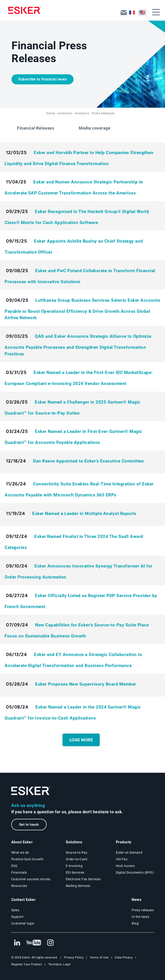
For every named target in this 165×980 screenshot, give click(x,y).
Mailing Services (78, 886)
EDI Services (75, 872)
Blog (135, 923)
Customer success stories (31, 879)
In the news (141, 917)
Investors (65, 113)
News (137, 900)
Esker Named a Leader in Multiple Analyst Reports (84, 514)
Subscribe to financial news (43, 79)
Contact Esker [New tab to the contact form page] (24, 900)
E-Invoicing (74, 866)
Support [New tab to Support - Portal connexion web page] (17, 917)
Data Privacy (124, 957)
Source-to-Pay (77, 853)
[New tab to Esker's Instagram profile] (51, 943)
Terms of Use (99, 957)
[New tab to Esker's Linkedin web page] (17, 943)
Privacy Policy (74, 957)
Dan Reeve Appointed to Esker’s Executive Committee (88, 461)
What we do (20, 853)
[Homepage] (25, 10)
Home (50, 113)
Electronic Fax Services (83, 879)
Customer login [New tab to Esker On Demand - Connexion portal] (23, 923)
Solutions (74, 842)
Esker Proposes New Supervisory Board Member (86, 684)
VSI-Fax (122, 859)
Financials (19, 872)
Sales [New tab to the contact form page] (15, 910)
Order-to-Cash (77, 859)
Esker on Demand (129, 853)
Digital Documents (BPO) (135, 872)
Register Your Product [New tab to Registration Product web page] (27, 964)
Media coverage (95, 128)
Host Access (125, 866)
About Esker (22, 842)
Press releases (143, 910)
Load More (81, 740)
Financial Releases (36, 128)
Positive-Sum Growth (27, 859)
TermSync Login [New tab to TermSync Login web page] (60, 964)
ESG (14, 866)
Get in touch (29, 825)
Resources (19, 886)
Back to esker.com (124, 12)
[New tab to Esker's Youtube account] (34, 943)
